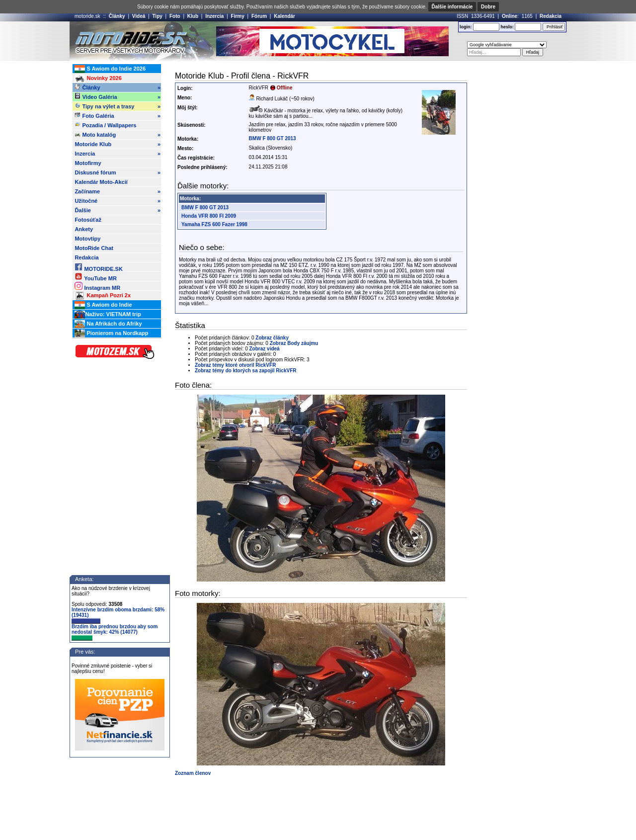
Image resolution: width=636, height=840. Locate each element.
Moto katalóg (118, 135)
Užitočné (118, 201)
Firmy (238, 16)
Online (510, 16)
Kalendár (284, 16)
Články (117, 16)
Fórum (259, 16)
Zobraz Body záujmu (294, 343)
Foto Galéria (118, 116)
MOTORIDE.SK (98, 267)
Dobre (488, 7)
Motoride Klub (118, 144)
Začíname (118, 191)
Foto (175, 16)
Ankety (84, 229)
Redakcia (551, 16)
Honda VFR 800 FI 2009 (209, 216)
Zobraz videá (265, 349)
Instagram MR (97, 286)
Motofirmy (88, 163)
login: (466, 27)
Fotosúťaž (88, 220)
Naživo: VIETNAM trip (108, 315)
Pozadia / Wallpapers (105, 125)
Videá (139, 16)
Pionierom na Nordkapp (111, 334)
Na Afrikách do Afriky (108, 324)
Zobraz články (272, 338)
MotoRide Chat (94, 248)
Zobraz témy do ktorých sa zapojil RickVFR (246, 371)
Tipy (157, 16)
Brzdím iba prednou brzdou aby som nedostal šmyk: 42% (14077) (115, 632)
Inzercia (214, 16)
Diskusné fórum (118, 172)
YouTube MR (95, 277)
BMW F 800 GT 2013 (273, 138)
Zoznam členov (193, 773)
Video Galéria (118, 97)
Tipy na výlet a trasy (118, 106)
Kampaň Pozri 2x (103, 296)
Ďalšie (118, 210)
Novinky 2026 (98, 79)
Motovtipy (87, 239)
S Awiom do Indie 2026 (110, 69)
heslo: (507, 27)
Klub (193, 16)
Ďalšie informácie (452, 7)
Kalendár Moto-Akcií (101, 182)
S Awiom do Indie (103, 305)
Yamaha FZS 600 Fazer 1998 (214, 224)
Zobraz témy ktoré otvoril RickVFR (235, 365)
